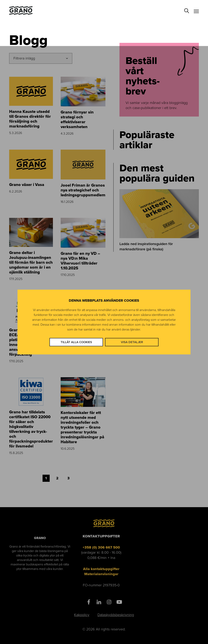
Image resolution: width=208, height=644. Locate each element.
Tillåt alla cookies (76, 342)
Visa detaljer (132, 342)
